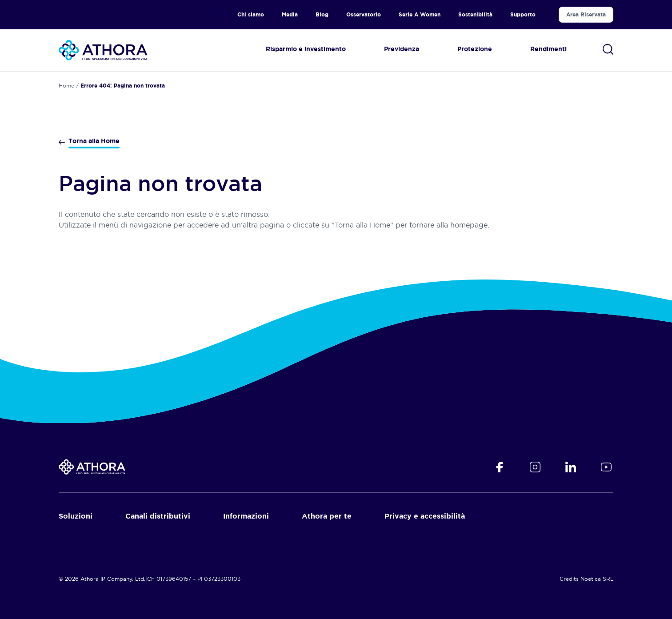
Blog (322, 14)
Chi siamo (251, 14)
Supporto (523, 14)
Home (66, 86)
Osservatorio (364, 14)
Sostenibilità (475, 14)
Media (290, 14)
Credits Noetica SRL (586, 579)
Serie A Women (420, 14)
